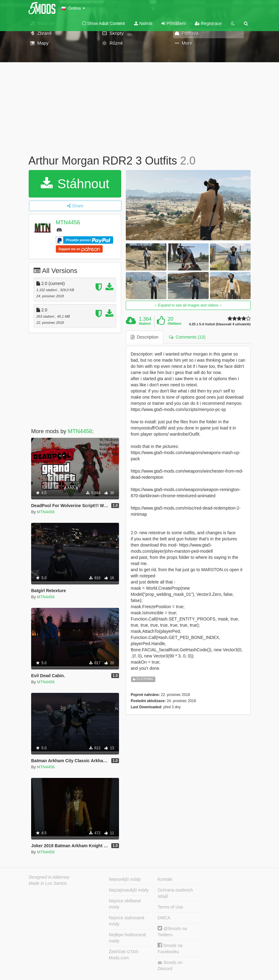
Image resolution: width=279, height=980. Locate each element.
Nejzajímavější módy (129, 890)
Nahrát (143, 23)
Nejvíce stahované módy (127, 921)
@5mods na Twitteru (172, 931)
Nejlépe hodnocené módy (127, 938)
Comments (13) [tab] (187, 337)
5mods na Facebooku (170, 948)
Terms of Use (170, 907)
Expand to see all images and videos (188, 305)
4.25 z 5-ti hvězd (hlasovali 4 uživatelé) (220, 324)
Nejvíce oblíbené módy (125, 904)
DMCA (164, 918)
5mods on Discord (170, 966)
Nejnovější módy (125, 879)
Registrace (208, 23)
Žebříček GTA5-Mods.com (124, 955)
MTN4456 (68, 222)
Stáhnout (75, 184)
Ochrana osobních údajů (175, 893)
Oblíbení (174, 323)
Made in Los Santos (48, 883)
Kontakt (165, 879)
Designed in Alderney (49, 877)
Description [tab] (145, 337)
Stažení (145, 323)
